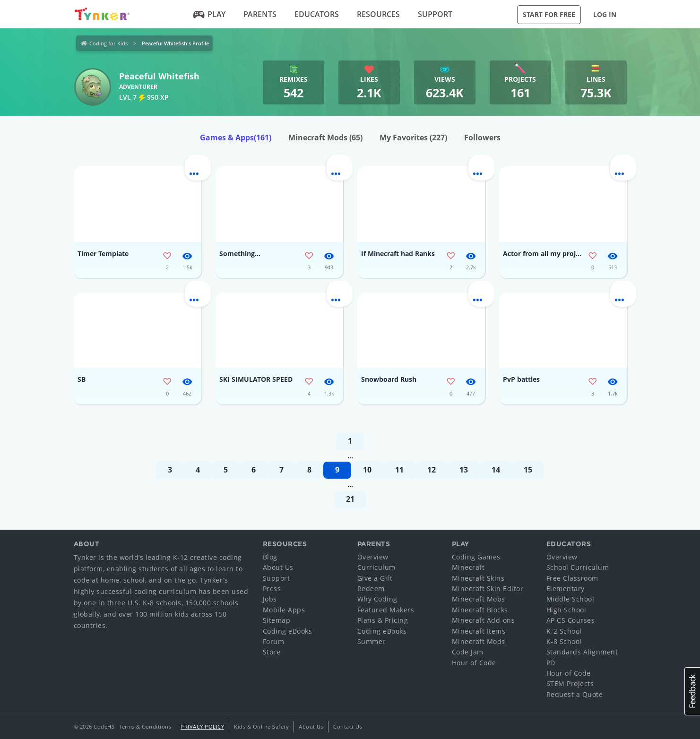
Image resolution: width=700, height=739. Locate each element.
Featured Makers (386, 610)
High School (566, 610)
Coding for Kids (108, 43)
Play (209, 14)
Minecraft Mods (325, 137)
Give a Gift (375, 578)
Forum (274, 641)
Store (272, 652)
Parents (260, 14)
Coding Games (476, 557)
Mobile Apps (284, 610)
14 (496, 470)
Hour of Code (474, 663)
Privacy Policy (202, 726)
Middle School (570, 599)
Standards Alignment (582, 652)
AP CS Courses (571, 620)
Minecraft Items (479, 631)
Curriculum (376, 567)
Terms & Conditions (145, 726)
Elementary (566, 589)
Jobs (270, 599)
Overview (373, 557)
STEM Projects (570, 683)
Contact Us (348, 726)
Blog (270, 557)
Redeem (371, 589)
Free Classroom (572, 578)
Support (435, 14)
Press (272, 589)
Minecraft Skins (478, 578)
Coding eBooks (288, 631)
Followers (482, 137)
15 (528, 470)
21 (350, 499)
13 (464, 470)
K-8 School (564, 641)
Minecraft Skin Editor (488, 589)
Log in (605, 14)
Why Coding (377, 599)
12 (432, 470)
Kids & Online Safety (261, 726)
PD (551, 663)
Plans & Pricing (383, 620)
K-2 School (564, 631)
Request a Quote (575, 694)
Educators (317, 14)
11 (399, 470)
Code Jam (468, 652)
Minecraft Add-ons (484, 620)
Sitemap (277, 620)
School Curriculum (578, 567)
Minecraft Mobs (479, 599)
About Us (278, 567)
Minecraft (468, 567)
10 (367, 470)
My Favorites (413, 137)
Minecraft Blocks (480, 610)
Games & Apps (236, 137)
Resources (378, 14)
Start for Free (549, 14)
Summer (372, 641)
